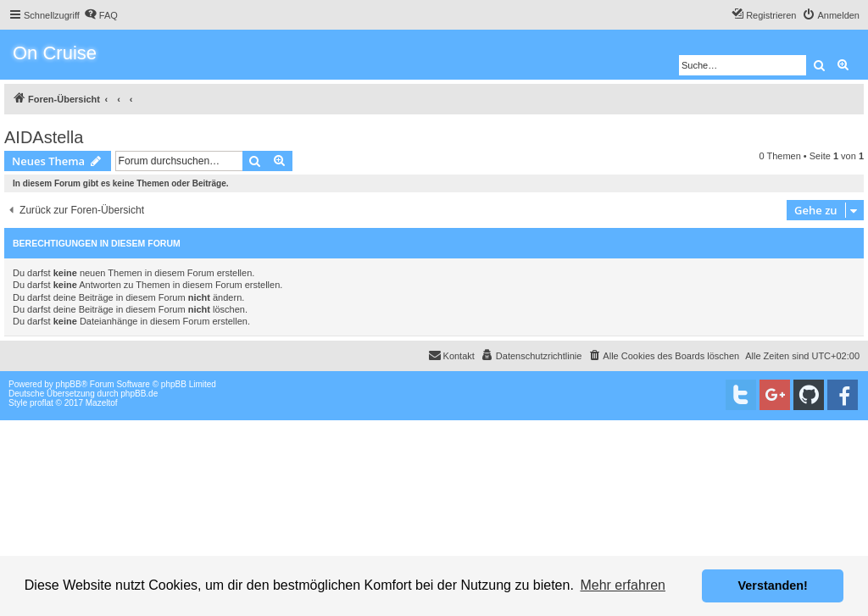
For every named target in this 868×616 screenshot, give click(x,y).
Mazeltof (102, 403)
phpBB (69, 384)
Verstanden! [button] (773, 585)
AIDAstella (44, 137)
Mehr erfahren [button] (623, 585)
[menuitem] (101, 15)
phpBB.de (139, 394)
